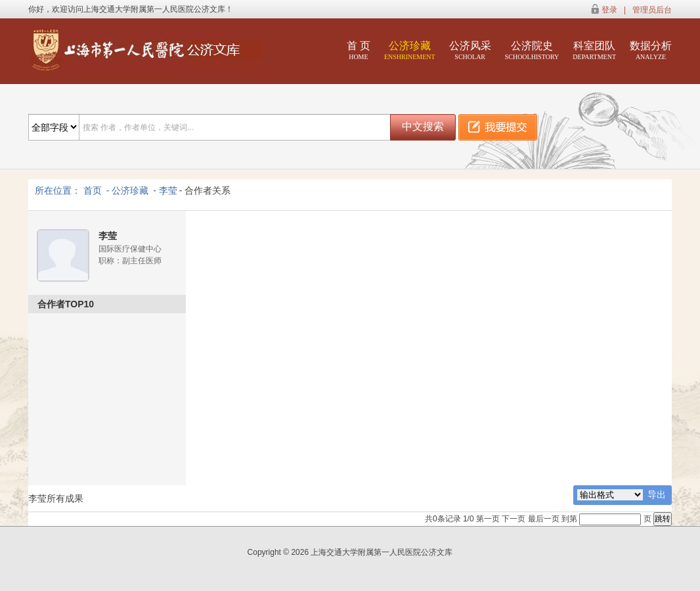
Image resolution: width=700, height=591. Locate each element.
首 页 (359, 50)
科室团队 (594, 50)
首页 (93, 190)
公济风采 (470, 50)
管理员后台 (652, 10)
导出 (657, 494)
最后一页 (544, 519)
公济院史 (532, 50)
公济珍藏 (410, 50)
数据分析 (651, 50)
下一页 (514, 519)
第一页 (488, 519)
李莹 (168, 190)
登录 (609, 10)
